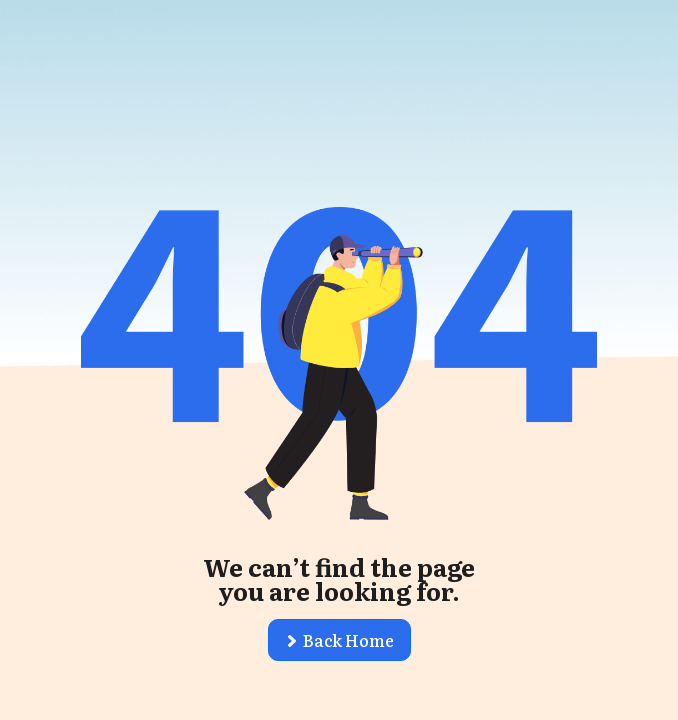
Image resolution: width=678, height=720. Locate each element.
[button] (339, 640)
